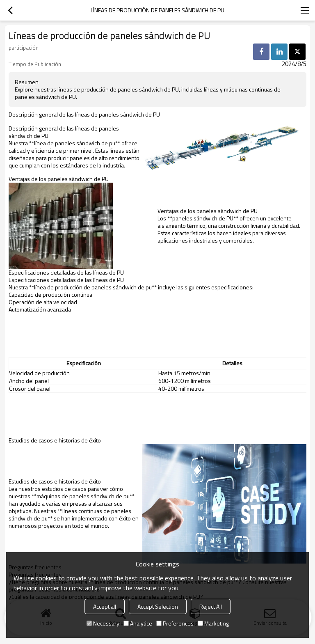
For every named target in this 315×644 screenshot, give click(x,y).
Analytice (138, 623)
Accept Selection (158, 606)
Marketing (213, 623)
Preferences (175, 623)
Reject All (211, 606)
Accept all (105, 606)
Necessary (103, 623)
